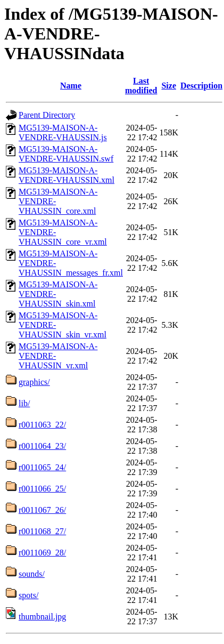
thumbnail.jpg (42, 617)
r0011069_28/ (42, 553)
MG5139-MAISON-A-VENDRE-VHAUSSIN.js (63, 132)
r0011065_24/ (42, 467)
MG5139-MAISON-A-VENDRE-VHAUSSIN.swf (66, 154)
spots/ (28, 595)
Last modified (141, 86)
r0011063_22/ (42, 425)
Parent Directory (47, 115)
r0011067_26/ (42, 510)
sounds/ (32, 574)
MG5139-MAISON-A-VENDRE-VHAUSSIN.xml (67, 175)
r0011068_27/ (42, 531)
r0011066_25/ (42, 489)
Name (71, 86)
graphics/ (34, 382)
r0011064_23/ (42, 446)
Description (201, 86)
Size (169, 86)
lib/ (24, 403)
